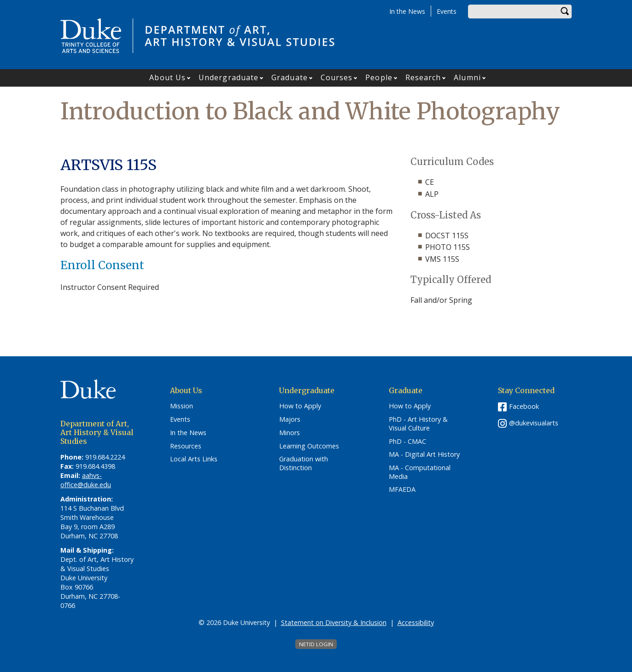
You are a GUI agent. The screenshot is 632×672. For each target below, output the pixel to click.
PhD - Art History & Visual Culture (418, 424)
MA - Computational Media (420, 472)
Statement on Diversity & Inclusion (334, 622)
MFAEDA (402, 489)
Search (565, 12)
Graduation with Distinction (304, 463)
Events (447, 11)
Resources (186, 446)
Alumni (467, 77)
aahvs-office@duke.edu (86, 480)
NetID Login (316, 644)
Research (423, 77)
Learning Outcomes (309, 446)
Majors (290, 419)
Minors (290, 433)
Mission (181, 406)
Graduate (290, 77)
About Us (167, 77)
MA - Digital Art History (424, 454)
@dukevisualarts (534, 423)
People (379, 77)
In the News (407, 11)
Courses (337, 77)
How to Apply (300, 406)
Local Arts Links (194, 459)
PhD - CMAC (407, 442)
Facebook (524, 406)
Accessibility (416, 622)
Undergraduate (228, 77)
